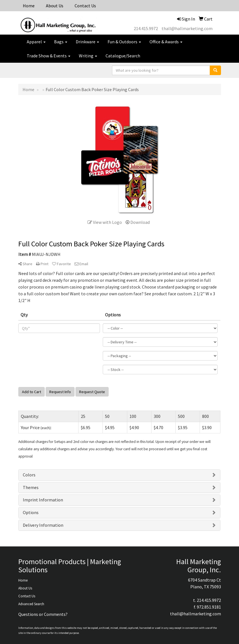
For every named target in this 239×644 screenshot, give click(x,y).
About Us (55, 6)
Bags (61, 42)
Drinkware (87, 42)
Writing (88, 56)
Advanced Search (31, 604)
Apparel (36, 42)
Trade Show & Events (49, 56)
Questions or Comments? (43, 614)
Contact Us (85, 6)
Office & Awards (166, 42)
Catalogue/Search (123, 56)
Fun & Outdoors (124, 42)
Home (29, 6)
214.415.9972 (146, 28)
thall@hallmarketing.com (187, 28)
